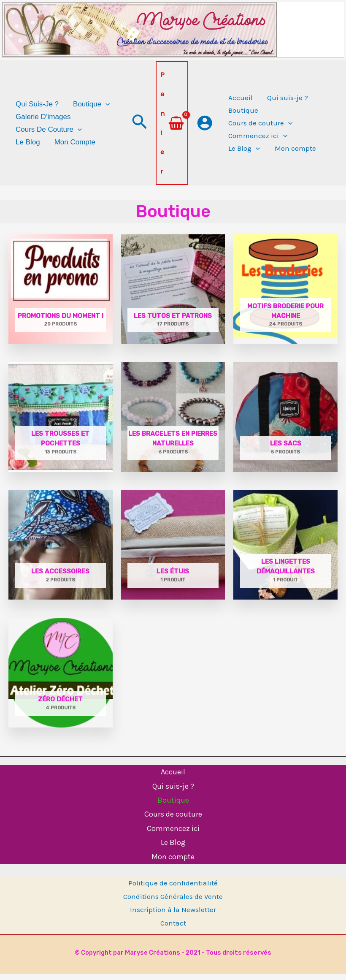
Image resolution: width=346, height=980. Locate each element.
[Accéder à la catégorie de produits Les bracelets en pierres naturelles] (173, 423)
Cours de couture (173, 820)
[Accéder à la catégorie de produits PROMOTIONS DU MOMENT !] (61, 295)
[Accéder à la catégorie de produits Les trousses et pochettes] (61, 423)
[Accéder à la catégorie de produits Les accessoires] (61, 551)
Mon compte (173, 863)
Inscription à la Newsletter (173, 915)
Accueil (173, 778)
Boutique (173, 806)
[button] (139, 129)
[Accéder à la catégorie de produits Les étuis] (173, 551)
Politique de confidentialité (173, 889)
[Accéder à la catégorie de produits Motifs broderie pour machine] (285, 295)
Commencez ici (173, 834)
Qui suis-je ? (173, 792)
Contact (173, 929)
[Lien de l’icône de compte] (205, 129)
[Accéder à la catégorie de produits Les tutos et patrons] (173, 295)
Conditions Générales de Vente (173, 902)
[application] (105, 111)
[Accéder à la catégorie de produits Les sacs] (285, 423)
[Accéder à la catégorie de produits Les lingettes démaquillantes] (285, 551)
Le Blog (173, 848)
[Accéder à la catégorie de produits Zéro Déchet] (61, 679)
